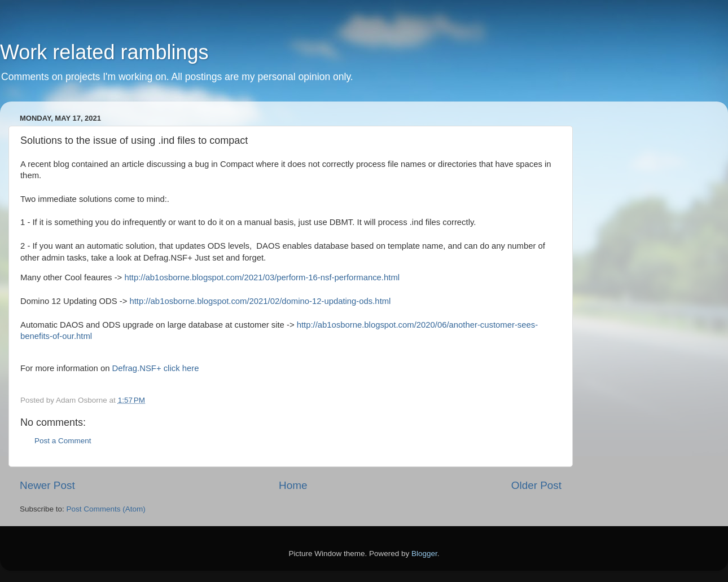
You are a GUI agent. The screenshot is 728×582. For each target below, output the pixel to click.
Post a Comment (63, 441)
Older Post (536, 485)
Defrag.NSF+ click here (156, 368)
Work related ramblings (104, 52)
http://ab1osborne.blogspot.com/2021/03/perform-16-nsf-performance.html (261, 277)
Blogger (424, 554)
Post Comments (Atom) (106, 509)
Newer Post (47, 485)
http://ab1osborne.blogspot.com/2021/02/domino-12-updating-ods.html (260, 301)
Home (293, 485)
